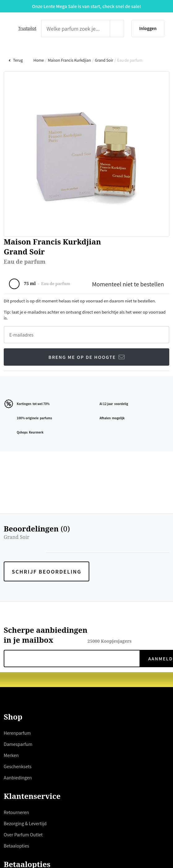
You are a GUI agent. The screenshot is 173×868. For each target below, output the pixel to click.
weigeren (77, 457)
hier (69, 442)
